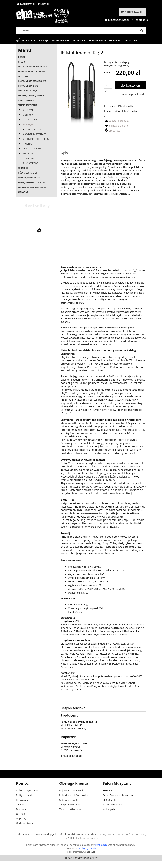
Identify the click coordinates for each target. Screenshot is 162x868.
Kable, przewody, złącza (32, 182)
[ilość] (108, 85)
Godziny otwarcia (26, 823)
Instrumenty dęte (28, 86)
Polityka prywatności (28, 790)
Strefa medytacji (27, 91)
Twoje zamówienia (69, 805)
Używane (23, 192)
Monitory (28, 115)
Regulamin (22, 800)
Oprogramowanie (33, 149)
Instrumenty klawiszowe (32, 67)
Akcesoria (28, 153)
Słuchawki (28, 110)
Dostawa (21, 809)
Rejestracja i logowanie (72, 790)
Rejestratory (30, 120)
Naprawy (21, 818)
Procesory (29, 144)
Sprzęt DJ (23, 168)
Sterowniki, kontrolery (36, 139)
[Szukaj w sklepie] (78, 30)
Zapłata (20, 805)
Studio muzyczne (28, 105)
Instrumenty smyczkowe (32, 81)
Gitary (22, 62)
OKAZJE (22, 57)
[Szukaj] (142, 30)
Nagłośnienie (26, 100)
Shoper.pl (90, 852)
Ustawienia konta (69, 800)
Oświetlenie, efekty (29, 173)
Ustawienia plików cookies (74, 795)
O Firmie (21, 814)
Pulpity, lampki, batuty (31, 95)
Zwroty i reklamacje (70, 809)
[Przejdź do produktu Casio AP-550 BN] (37, 251)
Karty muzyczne (35, 129)
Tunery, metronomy (29, 178)
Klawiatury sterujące (34, 134)
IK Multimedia (125, 106)
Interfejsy (28, 124)
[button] (116, 121)
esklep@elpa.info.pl (55, 834)
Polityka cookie (24, 795)
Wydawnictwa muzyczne (32, 187)
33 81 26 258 (28, 834)
